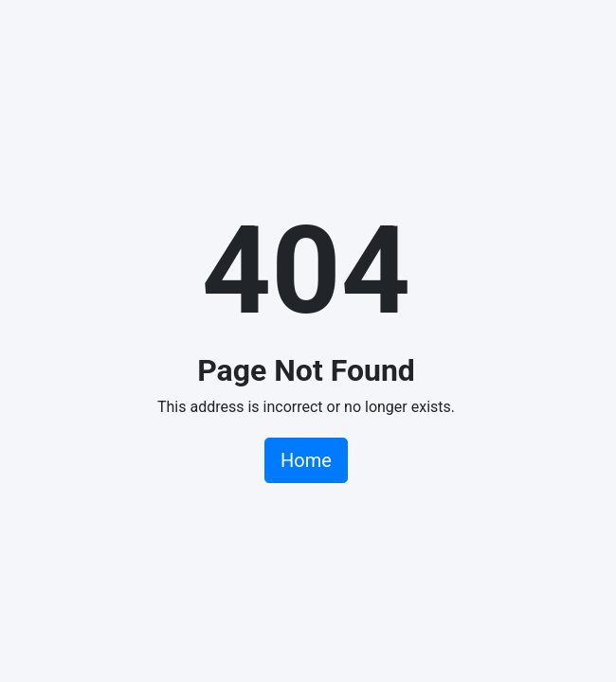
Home (306, 460)
